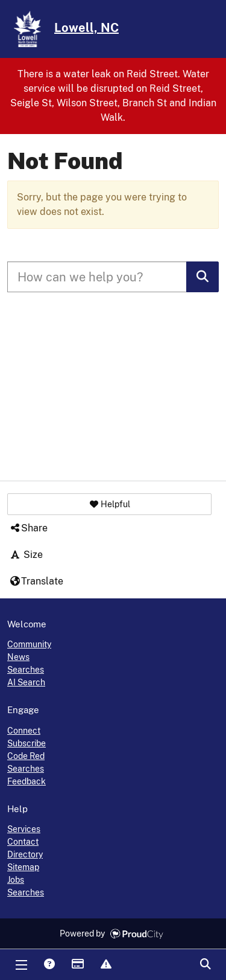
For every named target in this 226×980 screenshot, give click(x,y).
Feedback (27, 781)
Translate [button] (36, 581)
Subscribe (27, 743)
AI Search (26, 682)
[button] (109, 504)
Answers (49, 965)
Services (24, 829)
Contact (23, 842)
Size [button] (26, 555)
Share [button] (28, 528)
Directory (25, 854)
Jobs (16, 880)
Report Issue (105, 965)
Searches (26, 670)
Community (29, 644)
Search (205, 965)
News (18, 657)
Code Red (26, 756)
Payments (77, 965)
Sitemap (23, 867)
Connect (24, 731)
